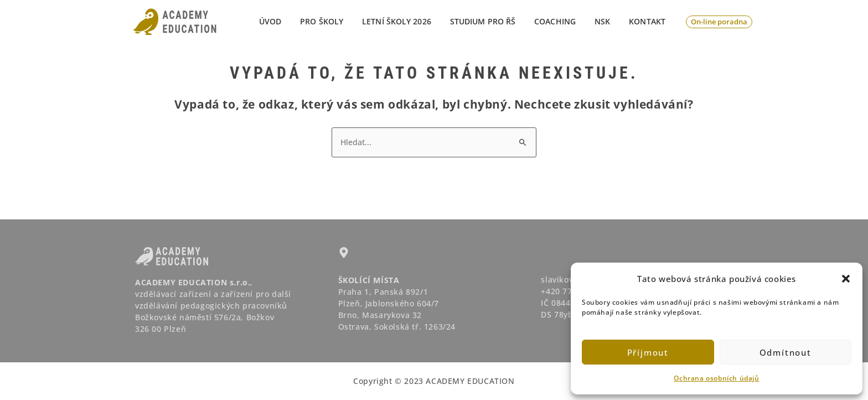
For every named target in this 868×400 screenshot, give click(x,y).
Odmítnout (786, 352)
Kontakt (649, 21)
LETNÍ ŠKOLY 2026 (412, 21)
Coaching (563, 21)
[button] (846, 279)
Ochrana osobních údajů (716, 378)
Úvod (292, 21)
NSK (607, 21)
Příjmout (648, 352)
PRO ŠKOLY (340, 21)
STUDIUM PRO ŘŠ (494, 21)
